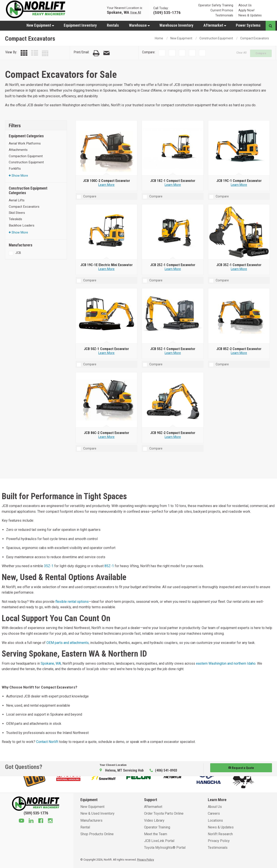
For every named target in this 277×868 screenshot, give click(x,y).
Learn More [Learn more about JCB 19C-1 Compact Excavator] (239, 185)
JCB (18, 253)
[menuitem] (40, 25)
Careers (214, 813)
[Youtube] (21, 821)
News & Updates (250, 15)
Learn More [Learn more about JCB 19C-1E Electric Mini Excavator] (106, 269)
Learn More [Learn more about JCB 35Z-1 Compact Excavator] (239, 269)
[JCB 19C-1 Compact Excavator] (239, 148)
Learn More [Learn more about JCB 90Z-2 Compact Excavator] (173, 437)
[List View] (35, 53)
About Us (245, 5)
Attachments (18, 150)
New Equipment (40, 25)
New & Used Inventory (97, 813)
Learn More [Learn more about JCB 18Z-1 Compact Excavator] (173, 185)
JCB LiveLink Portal (159, 841)
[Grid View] (24, 53)
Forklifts (15, 169)
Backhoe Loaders (22, 225)
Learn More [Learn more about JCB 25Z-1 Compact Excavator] (173, 269)
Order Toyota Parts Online (164, 813)
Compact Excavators (255, 38)
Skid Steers (17, 213)
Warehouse (139, 25)
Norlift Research (220, 834)
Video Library (154, 820)
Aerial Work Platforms (25, 143)
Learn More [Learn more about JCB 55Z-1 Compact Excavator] (173, 353)
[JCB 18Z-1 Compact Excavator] (173, 148)
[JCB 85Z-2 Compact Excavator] (239, 316)
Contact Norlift (47, 742)
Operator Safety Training (216, 5)
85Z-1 (109, 566)
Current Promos (222, 10)
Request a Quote (241, 768)
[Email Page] (106, 53)
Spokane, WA (118, 12)
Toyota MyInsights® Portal (165, 848)
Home (159, 38)
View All (136, 12)
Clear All (241, 53)
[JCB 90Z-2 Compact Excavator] (173, 400)
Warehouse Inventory (176, 25)
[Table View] (45, 53)
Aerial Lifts (17, 200)
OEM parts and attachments (68, 643)
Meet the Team (156, 834)
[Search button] (271, 26)
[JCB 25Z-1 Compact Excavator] (173, 232)
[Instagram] (50, 821)
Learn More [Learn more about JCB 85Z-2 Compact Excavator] (239, 353)
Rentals (113, 25)
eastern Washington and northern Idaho (226, 663)
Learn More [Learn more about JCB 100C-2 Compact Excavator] (106, 185)
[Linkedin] (31, 821)
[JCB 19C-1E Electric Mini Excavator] (107, 232)
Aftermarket (215, 25)
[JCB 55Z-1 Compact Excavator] (173, 316)
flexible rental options (72, 602)
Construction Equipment (216, 38)
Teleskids (15, 219)
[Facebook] (41, 821)
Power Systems (248, 25)
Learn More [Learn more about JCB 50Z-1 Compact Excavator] (106, 353)
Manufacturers (91, 820)
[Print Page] (96, 53)
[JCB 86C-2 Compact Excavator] (107, 400)
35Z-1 (49, 566)
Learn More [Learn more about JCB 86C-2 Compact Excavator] (106, 437)
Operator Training (157, 827)
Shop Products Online (97, 834)
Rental (85, 827)
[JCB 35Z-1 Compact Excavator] (239, 232)
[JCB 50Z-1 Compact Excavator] (107, 316)
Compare (261, 53)
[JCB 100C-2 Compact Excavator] (107, 148)
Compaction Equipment (26, 156)
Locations (215, 820)
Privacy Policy (219, 841)
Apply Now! (246, 10)
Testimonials (224, 15)
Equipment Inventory (80, 25)
